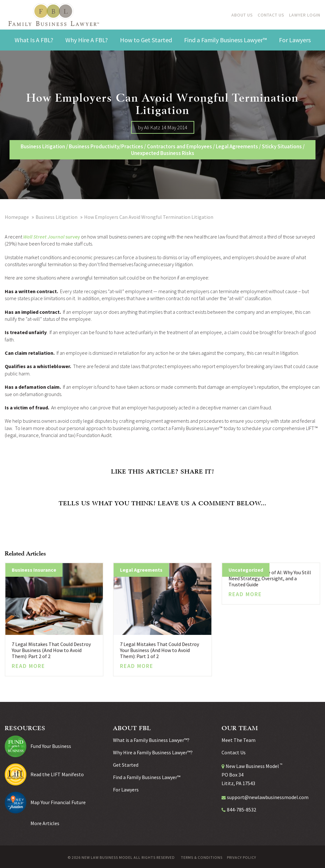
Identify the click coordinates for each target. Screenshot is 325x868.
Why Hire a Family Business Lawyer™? (153, 752)
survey (72, 237)
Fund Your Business (51, 746)
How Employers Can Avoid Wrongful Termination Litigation (149, 217)
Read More (28, 666)
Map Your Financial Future (58, 802)
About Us (242, 15)
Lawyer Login (305, 15)
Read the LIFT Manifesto (57, 774)
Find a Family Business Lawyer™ (147, 777)
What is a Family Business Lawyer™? (151, 740)
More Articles (45, 823)
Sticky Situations (282, 146)
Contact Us (271, 15)
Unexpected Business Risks (163, 153)
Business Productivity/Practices (106, 146)
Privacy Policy (242, 858)
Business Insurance (34, 570)
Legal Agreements (237, 146)
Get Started (126, 765)
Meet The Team (239, 740)
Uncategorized (246, 570)
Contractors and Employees (179, 146)
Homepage (17, 217)
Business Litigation (43, 146)
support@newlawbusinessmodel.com (268, 797)
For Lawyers (126, 790)
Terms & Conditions (202, 858)
